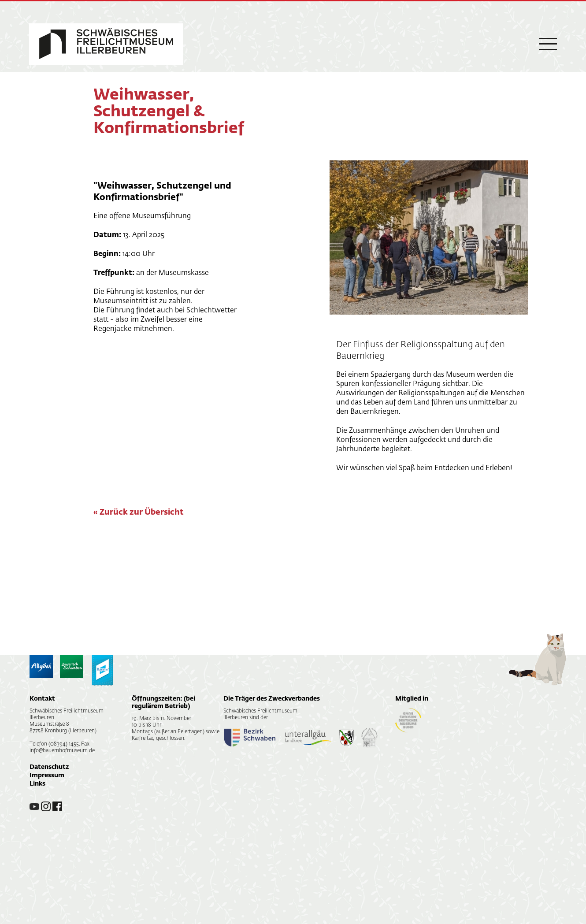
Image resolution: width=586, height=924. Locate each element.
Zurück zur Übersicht (142, 512)
